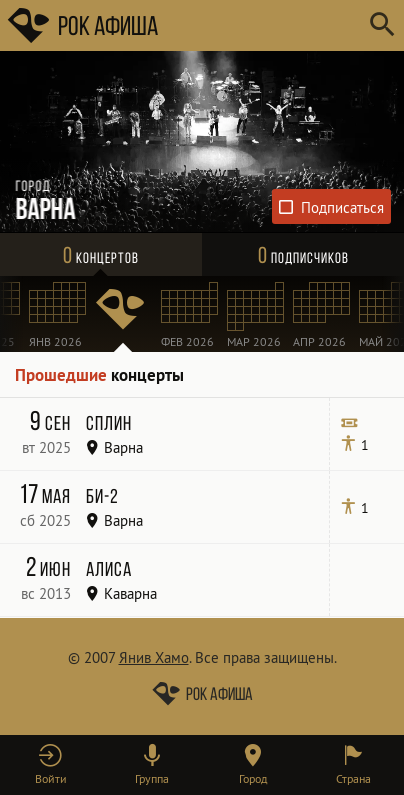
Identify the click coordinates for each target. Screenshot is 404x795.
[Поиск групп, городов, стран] (262, 25)
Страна (353, 778)
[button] (50, 765)
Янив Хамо (154, 657)
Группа (152, 778)
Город (253, 778)
